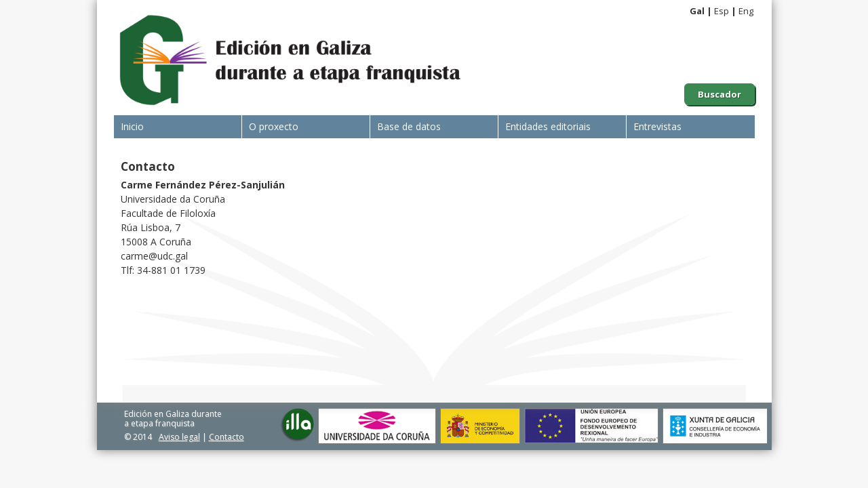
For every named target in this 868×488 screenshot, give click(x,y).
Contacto (226, 437)
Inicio (132, 126)
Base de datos (409, 126)
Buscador (719, 94)
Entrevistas (657, 126)
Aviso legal (179, 437)
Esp (722, 11)
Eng (746, 11)
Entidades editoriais (548, 126)
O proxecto (274, 126)
